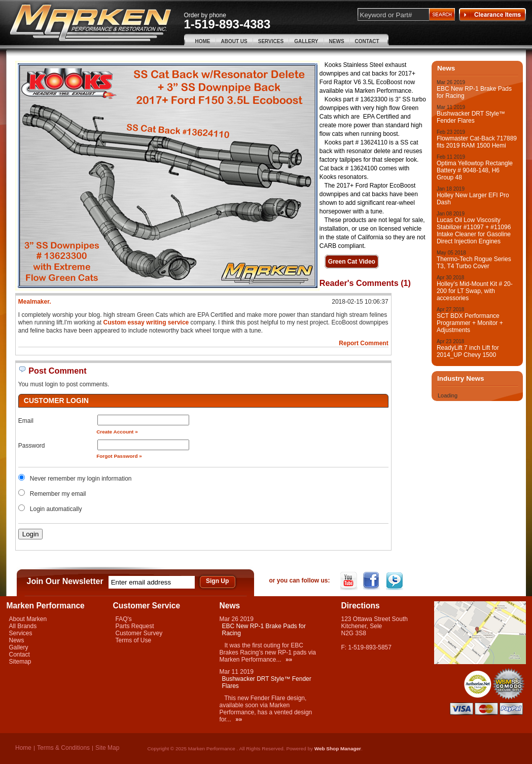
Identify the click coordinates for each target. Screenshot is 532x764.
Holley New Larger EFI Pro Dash (473, 199)
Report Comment (363, 343)
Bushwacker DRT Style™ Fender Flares (471, 117)
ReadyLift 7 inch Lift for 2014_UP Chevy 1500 (468, 351)
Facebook (373, 581)
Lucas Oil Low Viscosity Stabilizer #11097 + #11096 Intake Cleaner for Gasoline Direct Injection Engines (474, 231)
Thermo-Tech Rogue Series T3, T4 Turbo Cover (474, 263)
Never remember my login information (81, 479)
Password (32, 446)
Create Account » (117, 432)
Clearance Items (492, 15)
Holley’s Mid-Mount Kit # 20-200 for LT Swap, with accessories (475, 291)
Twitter (395, 581)
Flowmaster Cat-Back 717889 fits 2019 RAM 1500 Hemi (477, 142)
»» (289, 660)
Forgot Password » (119, 456)
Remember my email (58, 494)
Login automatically (57, 509)
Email (26, 421)
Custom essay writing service (146, 322)
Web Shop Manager (338, 749)
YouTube (350, 581)
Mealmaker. (35, 302)
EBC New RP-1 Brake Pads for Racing (474, 92)
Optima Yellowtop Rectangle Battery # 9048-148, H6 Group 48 (475, 170)
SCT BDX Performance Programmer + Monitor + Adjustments (470, 323)
